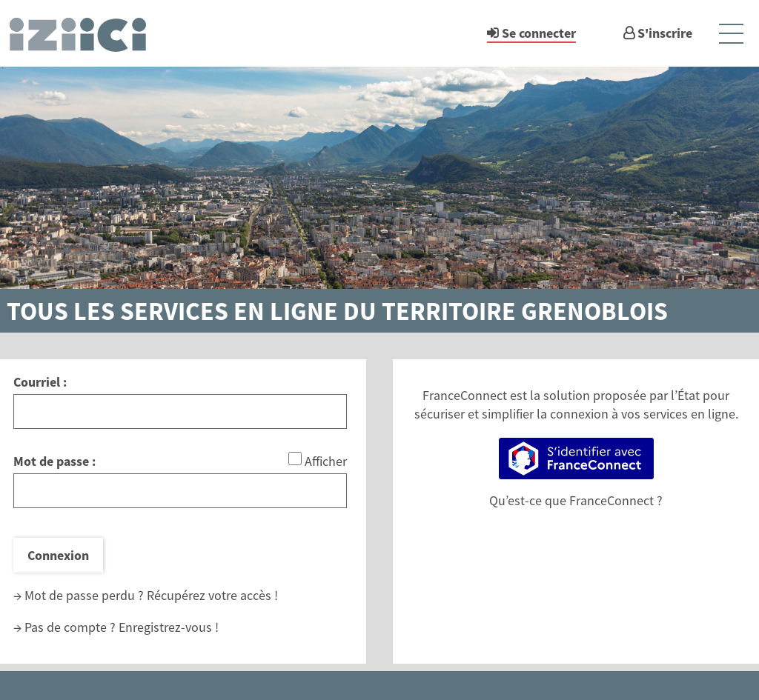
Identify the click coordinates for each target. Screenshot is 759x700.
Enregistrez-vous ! (169, 627)
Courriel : (40, 382)
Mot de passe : (54, 461)
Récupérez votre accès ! (212, 595)
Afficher (326, 461)
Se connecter (539, 33)
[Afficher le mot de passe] (295, 459)
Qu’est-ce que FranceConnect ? (576, 500)
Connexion (58, 555)
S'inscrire (665, 33)
